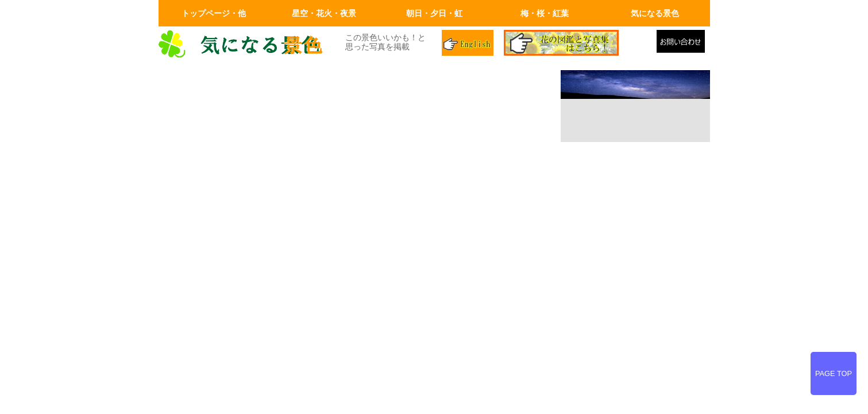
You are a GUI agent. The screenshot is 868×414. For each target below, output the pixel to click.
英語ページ (468, 44)
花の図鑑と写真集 (576, 44)
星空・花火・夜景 (324, 13)
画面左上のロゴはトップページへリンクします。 (245, 44)
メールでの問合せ (683, 44)
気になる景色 (655, 13)
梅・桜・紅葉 (545, 13)
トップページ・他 (214, 13)
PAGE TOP (834, 373)
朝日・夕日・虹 (434, 13)
